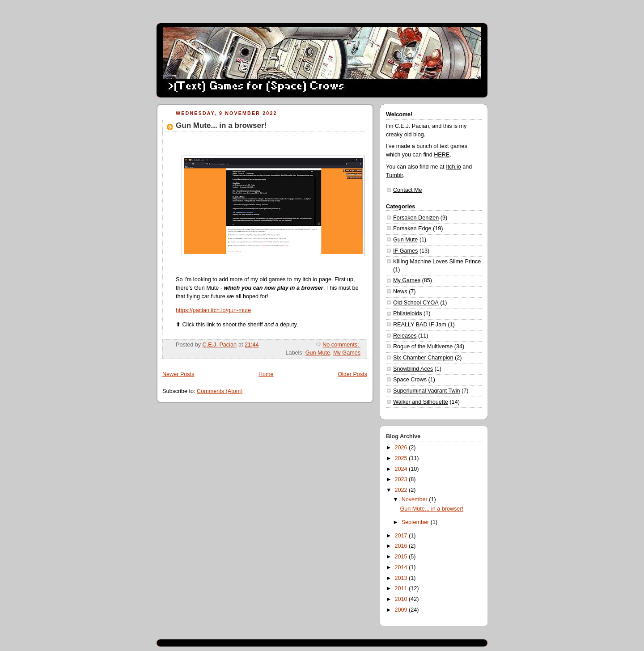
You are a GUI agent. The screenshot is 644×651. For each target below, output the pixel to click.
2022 (402, 490)
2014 (402, 567)
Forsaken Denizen (416, 218)
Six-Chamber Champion (423, 358)
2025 (402, 458)
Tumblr (394, 175)
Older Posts (352, 374)
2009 (402, 610)
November (415, 499)
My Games (347, 353)
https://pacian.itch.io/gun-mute (213, 310)
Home (266, 374)
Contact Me (407, 190)
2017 (402, 536)
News (400, 292)
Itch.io (453, 167)
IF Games (405, 251)
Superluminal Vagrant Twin (427, 391)
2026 (402, 448)
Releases (405, 336)
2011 (402, 588)
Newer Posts (178, 374)
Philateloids (408, 313)
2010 (402, 599)
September (416, 522)
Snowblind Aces (413, 369)
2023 (402, 479)
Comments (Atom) (220, 391)
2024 (402, 469)
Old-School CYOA (416, 303)
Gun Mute (318, 353)
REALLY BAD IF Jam (420, 325)
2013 (402, 578)
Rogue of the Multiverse (423, 347)
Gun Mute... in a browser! (221, 125)
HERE (442, 155)
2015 (402, 557)
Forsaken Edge (412, 228)
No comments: (341, 345)
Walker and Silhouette (421, 402)
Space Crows (410, 380)
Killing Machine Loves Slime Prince (437, 262)
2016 (402, 546)
